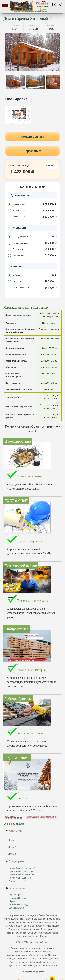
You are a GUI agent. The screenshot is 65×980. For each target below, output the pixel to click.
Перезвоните (33, 151)
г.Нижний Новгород (18, 898)
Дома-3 (12, 854)
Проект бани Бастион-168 (21, 874)
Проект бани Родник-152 (21, 871)
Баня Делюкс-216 (17, 881)
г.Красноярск (15, 895)
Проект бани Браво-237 (20, 878)
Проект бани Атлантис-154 (22, 868)
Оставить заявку (32, 137)
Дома (21, 824)
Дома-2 (12, 847)
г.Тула (12, 901)
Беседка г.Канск (17, 908)
